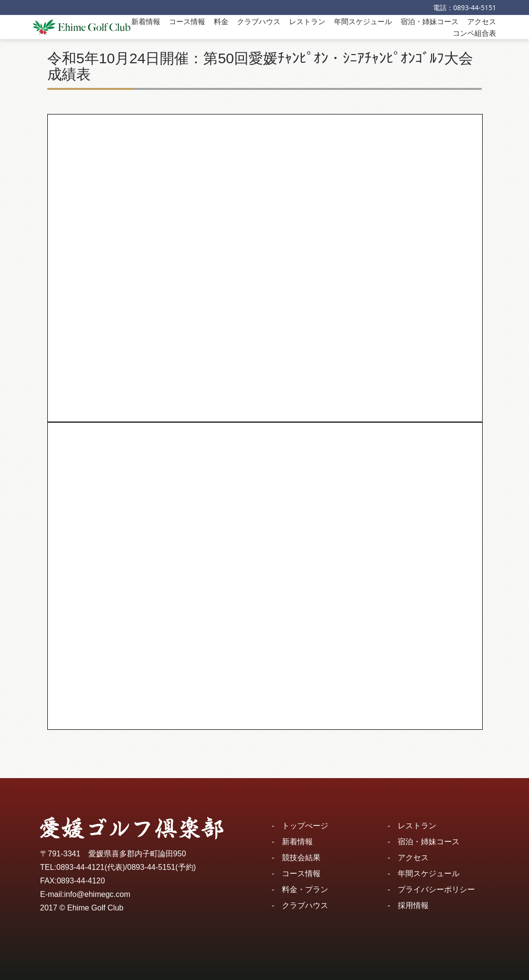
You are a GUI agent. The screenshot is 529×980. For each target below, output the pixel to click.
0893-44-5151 (475, 7)
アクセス (482, 21)
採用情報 (413, 905)
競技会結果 (301, 858)
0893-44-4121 (81, 867)
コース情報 (187, 21)
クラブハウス (259, 21)
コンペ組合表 (474, 33)
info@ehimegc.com (97, 894)
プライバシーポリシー (436, 889)
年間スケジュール (363, 21)
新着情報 (146, 21)
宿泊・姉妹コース (430, 21)
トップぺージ (305, 826)
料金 (221, 21)
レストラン (307, 21)
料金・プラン (305, 889)
